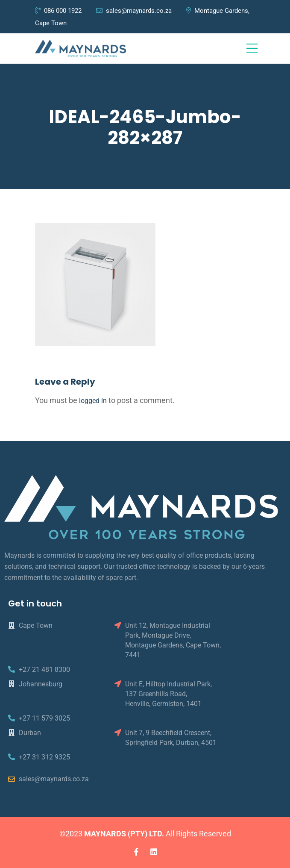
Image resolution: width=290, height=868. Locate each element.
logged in (93, 401)
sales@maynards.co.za (134, 11)
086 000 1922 (59, 11)
